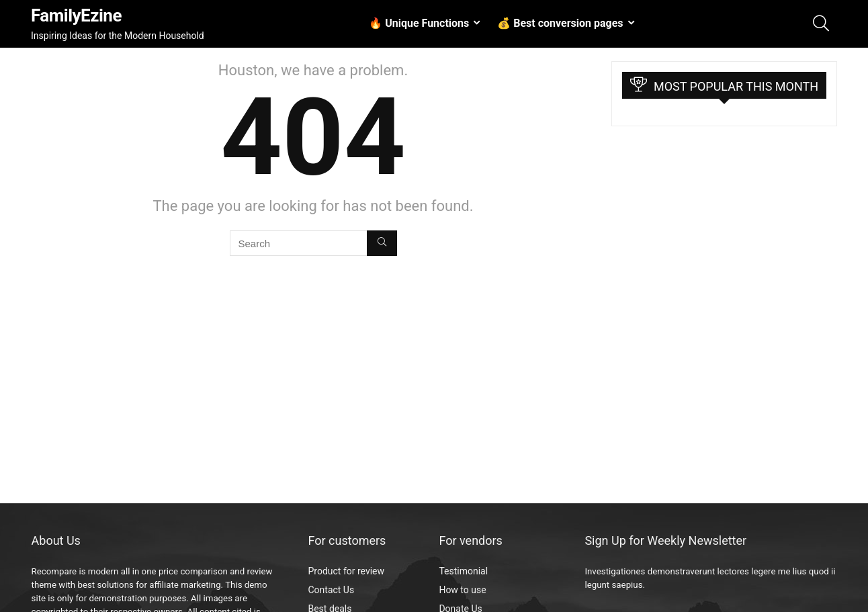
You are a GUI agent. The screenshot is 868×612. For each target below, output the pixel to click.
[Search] (382, 243)
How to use (462, 590)
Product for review (346, 571)
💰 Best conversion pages (560, 23)
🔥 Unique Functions (419, 23)
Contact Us (331, 590)
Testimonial (463, 571)
